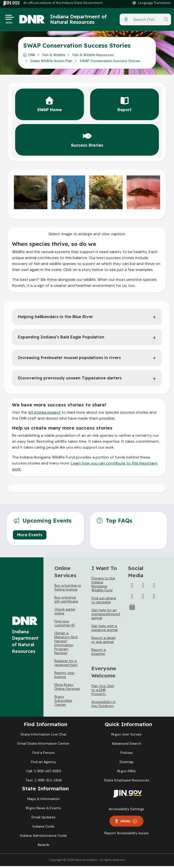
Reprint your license (64, 677)
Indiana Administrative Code (43, 837)
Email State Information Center (44, 745)
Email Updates (43, 819)
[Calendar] (132, 609)
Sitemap (126, 764)
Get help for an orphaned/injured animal (106, 616)
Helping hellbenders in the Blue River (55, 319)
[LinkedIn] (143, 598)
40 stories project (44, 414)
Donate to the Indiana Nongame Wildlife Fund (103, 586)
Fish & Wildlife (54, 57)
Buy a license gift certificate (66, 601)
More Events (30, 537)
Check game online (65, 613)
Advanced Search (127, 745)
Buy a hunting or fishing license (68, 589)
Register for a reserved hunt (66, 665)
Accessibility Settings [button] (126, 811)
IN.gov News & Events (43, 810)
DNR (32, 57)
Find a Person (44, 755)
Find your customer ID (65, 625)
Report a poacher (99, 654)
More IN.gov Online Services (67, 689)
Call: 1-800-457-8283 (43, 773)
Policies (127, 755)
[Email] (154, 598)
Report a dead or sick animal (103, 642)
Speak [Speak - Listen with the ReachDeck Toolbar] (126, 823)
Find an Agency (44, 764)
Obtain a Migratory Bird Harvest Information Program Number (66, 645)
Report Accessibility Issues (127, 835)
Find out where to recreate (104, 602)
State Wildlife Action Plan (51, 63)
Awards (43, 847)
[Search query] (146, 20)
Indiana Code (43, 828)
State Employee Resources (127, 782)
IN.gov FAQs (126, 773)
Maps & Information (43, 801)
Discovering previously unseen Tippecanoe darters (70, 380)
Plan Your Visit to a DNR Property (103, 692)
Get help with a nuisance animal (104, 630)
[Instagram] (154, 587)
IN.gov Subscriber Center (63, 702)
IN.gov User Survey (126, 736)
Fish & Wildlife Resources (93, 57)
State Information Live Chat (44, 736)
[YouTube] (132, 598)
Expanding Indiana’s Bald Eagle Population (61, 339)
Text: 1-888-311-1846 (44, 782)
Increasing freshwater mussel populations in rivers (69, 360)
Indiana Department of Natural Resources (83, 20)
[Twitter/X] (143, 587)
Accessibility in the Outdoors (104, 706)
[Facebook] (132, 587)
